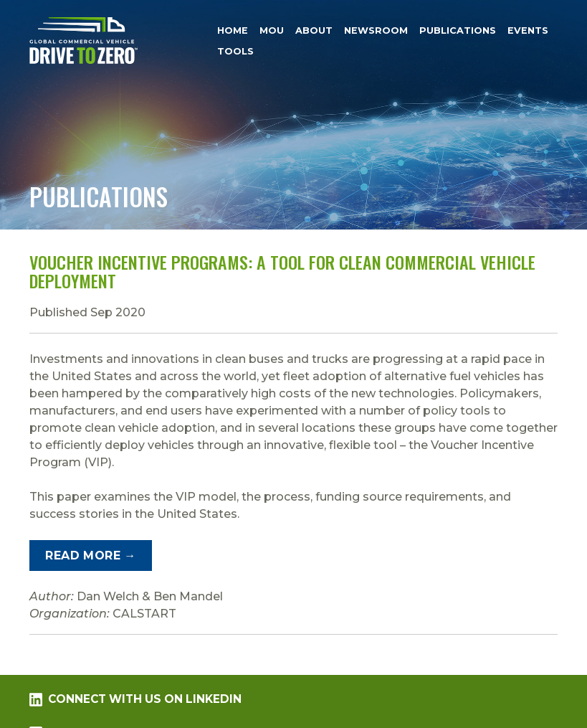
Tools (235, 51)
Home (233, 30)
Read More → (90, 556)
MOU (272, 30)
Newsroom (376, 30)
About (314, 30)
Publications (458, 30)
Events (528, 30)
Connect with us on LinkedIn (135, 699)
